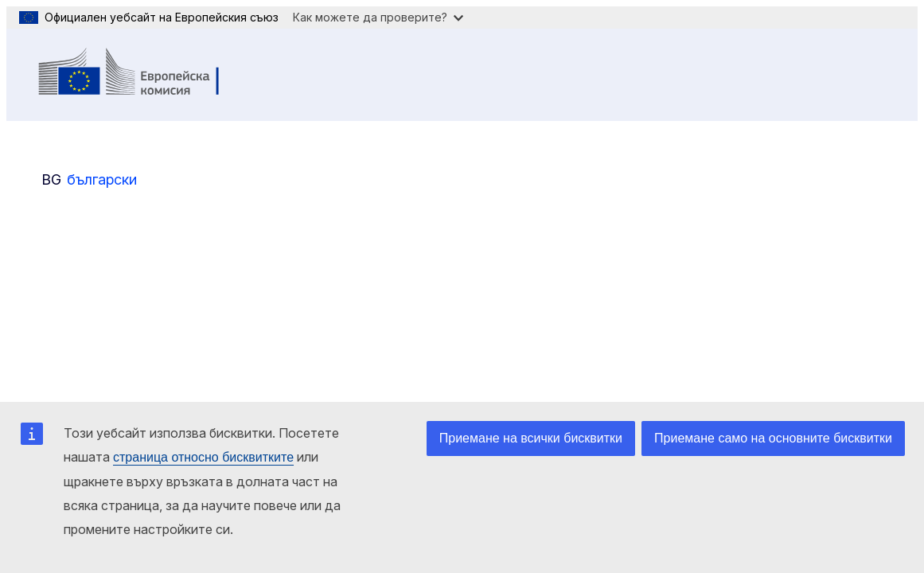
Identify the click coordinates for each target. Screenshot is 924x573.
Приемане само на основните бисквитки (773, 438)
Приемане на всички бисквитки (531, 438)
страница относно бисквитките (203, 457)
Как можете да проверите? (378, 17)
